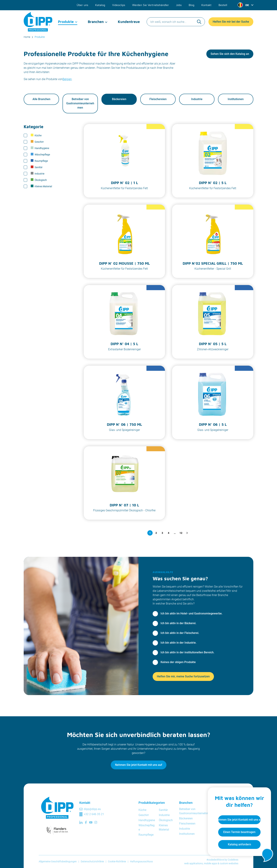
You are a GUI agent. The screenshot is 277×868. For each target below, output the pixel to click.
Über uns (82, 5)
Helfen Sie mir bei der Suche (231, 21)
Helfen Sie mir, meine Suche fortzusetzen (183, 676)
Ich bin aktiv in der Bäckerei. (178, 623)
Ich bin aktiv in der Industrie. (179, 643)
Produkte (66, 21)
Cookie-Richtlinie (117, 862)
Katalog (100, 5)
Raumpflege (39, 161)
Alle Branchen (41, 99)
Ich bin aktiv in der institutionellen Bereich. (187, 652)
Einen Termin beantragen (239, 832)
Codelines (233, 860)
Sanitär (37, 167)
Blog (191, 5)
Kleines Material (41, 186)
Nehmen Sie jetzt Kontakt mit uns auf (139, 765)
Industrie (197, 99)
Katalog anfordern (239, 844)
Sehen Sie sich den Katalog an (230, 54)
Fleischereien (158, 99)
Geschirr (37, 142)
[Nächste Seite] (187, 533)
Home (27, 37)
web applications (194, 863)
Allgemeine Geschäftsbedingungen (58, 862)
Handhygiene (40, 148)
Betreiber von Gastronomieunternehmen (80, 104)
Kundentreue (129, 21)
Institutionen (236, 99)
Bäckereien (119, 99)
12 (181, 533)
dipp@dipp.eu (92, 809)
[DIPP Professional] (38, 21)
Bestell (223, 5)
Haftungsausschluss (141, 862)
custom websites (229, 863)
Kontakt (206, 5)
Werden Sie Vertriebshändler (151, 5)
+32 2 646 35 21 (94, 814)
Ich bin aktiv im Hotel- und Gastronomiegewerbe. (191, 613)
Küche (36, 135)
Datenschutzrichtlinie (92, 862)
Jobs (179, 5)
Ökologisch (39, 180)
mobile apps (210, 863)
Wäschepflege (40, 155)
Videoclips (119, 5)
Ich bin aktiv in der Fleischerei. (180, 633)
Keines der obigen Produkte (178, 662)
